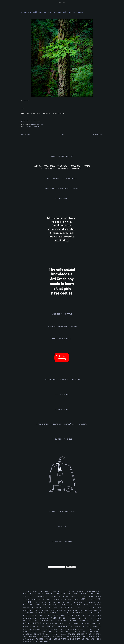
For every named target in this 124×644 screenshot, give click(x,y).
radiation (65, 624)
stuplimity (53, 629)
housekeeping (62, 409)
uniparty (69, 637)
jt (25, 613)
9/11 (38, 592)
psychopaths (33, 624)
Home (62, 135)
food (63, 605)
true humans (93, 634)
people (46, 621)
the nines (62, 3)
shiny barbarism (61, 627)
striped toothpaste (35, 629)
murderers (60, 618)
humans (46, 610)
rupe (99, 624)
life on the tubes (37, 125)
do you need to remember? (62, 512)
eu (99, 602)
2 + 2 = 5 (29, 592)
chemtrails (55, 596)
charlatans (42, 596)
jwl (37, 613)
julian (31, 613)
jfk (92, 610)
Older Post (98, 135)
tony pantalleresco (57, 634)
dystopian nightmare (71, 602)
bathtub (56, 594)
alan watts (83, 592)
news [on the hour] (62, 339)
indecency (57, 610)
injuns (68, 610)
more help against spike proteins (62, 188)
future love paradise (81, 605)
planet (75, 621)
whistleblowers (41, 642)
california (81, 594)
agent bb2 (71, 592)
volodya (78, 637)
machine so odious (88, 615)
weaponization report (62, 156)
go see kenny (62, 199)
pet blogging (61, 621)
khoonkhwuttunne (50, 613)
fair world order (33, 605)
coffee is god (80, 596)
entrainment (91, 602)
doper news (42, 602)
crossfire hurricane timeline (62, 327)
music (74, 618)
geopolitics (41, 608)
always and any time (62, 542)
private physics (91, 621)
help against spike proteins (62, 179)
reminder (91, 624)
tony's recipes (62, 394)
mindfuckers (32, 618)
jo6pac (98, 610)
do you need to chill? (62, 439)
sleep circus (84, 627)
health (37, 610)
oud (38, 621)
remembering (79, 624)
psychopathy (51, 624)
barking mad (43, 594)
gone (79, 608)
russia (28, 627)
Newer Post (26, 135)
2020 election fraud (62, 314)
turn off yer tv (32, 637)
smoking (97, 627)
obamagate (29, 621)
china (66, 596)
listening (46, 615)
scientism (40, 627)
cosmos (37, 599)
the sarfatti (41, 632)
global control (62, 608)
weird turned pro (65, 639)
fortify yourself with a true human (62, 380)
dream (53, 602)
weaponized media (43, 639)
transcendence (77, 634)
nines (84, 618)
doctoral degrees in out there (61, 599)
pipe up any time (29, 121)
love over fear (65, 615)
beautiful (67, 594)
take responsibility (75, 629)
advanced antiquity (53, 591)
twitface (46, 637)
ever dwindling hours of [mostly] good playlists (62, 424)
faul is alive (52, 605)
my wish (62, 527)
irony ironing (81, 610)
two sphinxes (58, 637)
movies (46, 618)
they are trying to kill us (67, 632)
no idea (95, 618)
